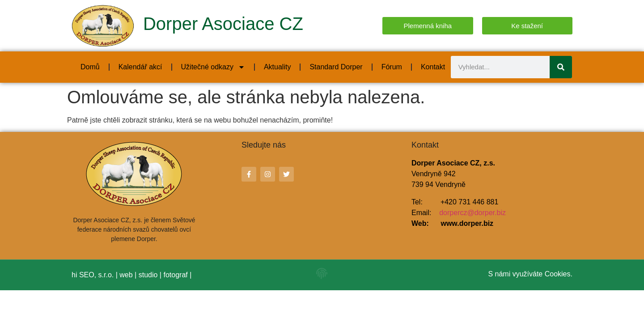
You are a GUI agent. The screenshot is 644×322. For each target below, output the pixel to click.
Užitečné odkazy (213, 67)
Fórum (392, 67)
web (126, 275)
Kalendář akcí (140, 67)
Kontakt (433, 67)
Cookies (558, 274)
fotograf (175, 275)
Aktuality (277, 67)
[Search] (561, 67)
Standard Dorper (336, 67)
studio (148, 275)
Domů (90, 67)
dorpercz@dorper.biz (472, 213)
